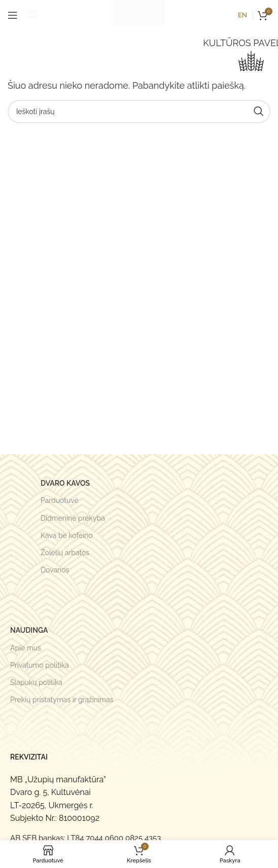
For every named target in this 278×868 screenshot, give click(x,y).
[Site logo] (139, 14)
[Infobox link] (33, 15)
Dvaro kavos (65, 483)
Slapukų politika (36, 682)
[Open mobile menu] (13, 15)
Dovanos (55, 570)
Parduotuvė (60, 500)
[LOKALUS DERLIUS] (251, 63)
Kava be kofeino (67, 535)
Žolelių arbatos (65, 553)
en (242, 15)
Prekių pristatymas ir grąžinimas (62, 700)
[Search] (139, 112)
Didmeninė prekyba (73, 518)
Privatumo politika (40, 665)
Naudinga (29, 630)
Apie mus (26, 648)
